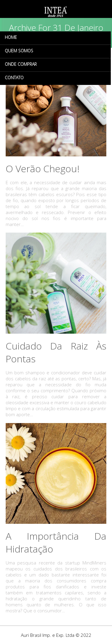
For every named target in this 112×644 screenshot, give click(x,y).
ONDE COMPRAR (21, 64)
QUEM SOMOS (19, 51)
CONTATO (14, 78)
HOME (11, 37)
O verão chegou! (43, 168)
